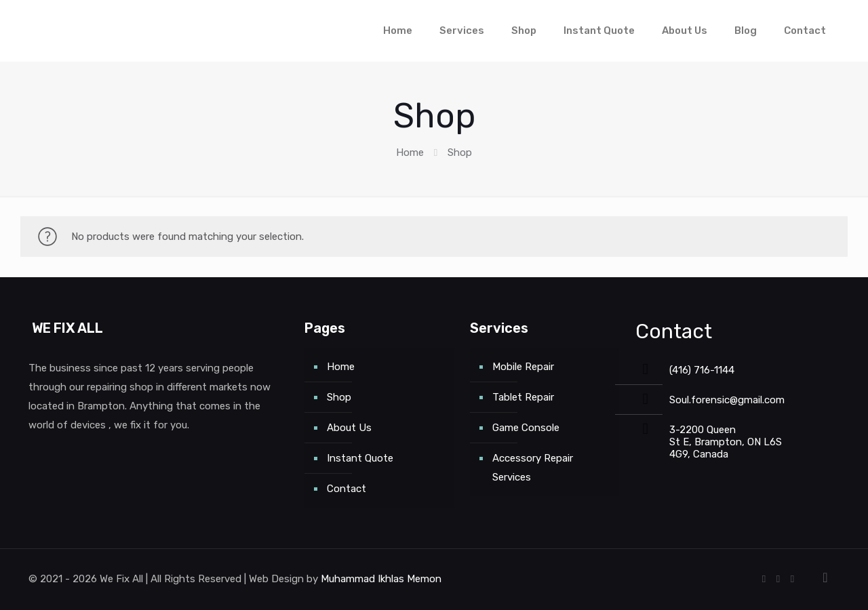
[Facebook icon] (764, 579)
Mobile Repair (523, 367)
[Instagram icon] (792, 579)
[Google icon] (778, 579)
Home (410, 152)
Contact (347, 489)
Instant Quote (360, 458)
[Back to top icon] (825, 577)
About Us (349, 428)
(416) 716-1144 (702, 370)
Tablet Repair (523, 397)
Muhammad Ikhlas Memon (381, 579)
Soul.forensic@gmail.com (727, 400)
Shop (339, 397)
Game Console (526, 428)
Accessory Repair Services (533, 468)
